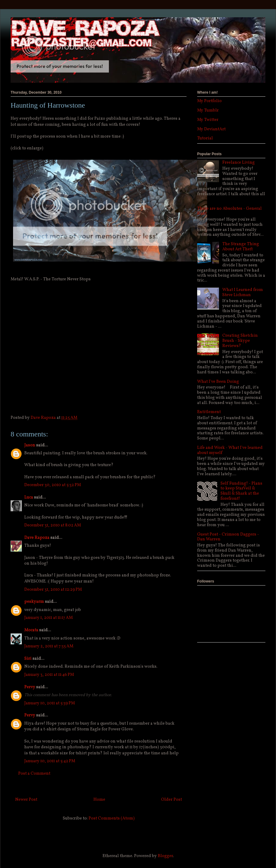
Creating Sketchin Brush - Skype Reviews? (240, 341)
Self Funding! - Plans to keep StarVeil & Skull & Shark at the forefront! (241, 491)
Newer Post (26, 800)
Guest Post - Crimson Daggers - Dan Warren (228, 537)
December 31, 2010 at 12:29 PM (53, 590)
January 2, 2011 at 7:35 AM (49, 646)
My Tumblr (208, 110)
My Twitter (208, 120)
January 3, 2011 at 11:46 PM (49, 675)
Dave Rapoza (37, 538)
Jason (30, 445)
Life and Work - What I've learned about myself (230, 450)
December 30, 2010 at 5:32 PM (53, 485)
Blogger (165, 856)
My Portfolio (209, 101)
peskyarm (34, 602)
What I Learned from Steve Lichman (243, 292)
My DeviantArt (211, 129)
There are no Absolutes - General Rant (229, 211)
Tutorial (205, 138)
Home (99, 800)
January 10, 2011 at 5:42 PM (50, 761)
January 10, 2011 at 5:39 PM (50, 703)
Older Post (172, 800)
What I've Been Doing (218, 382)
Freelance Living (239, 163)
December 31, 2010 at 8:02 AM (53, 525)
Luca (29, 497)
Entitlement (209, 412)
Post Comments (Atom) (112, 818)
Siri (28, 659)
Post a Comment (34, 774)
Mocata (31, 630)
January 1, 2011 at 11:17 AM (49, 618)
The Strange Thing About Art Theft (241, 247)
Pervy (30, 687)
